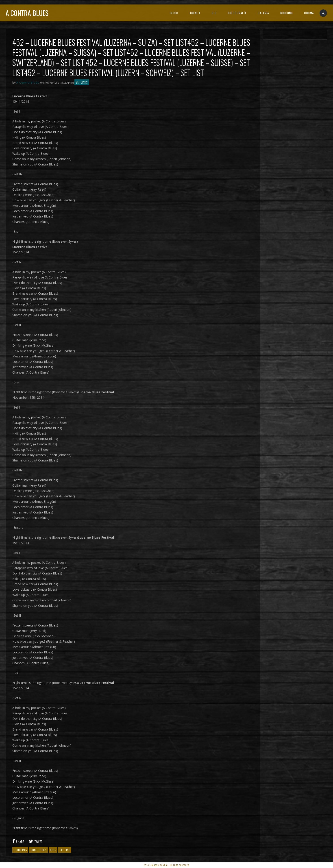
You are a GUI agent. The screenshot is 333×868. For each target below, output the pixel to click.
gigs (53, 850)
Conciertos (38, 850)
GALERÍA (263, 13)
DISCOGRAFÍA (237, 13)
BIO (214, 13)
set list (65, 850)
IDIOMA (309, 13)
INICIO (174, 13)
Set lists (82, 82)
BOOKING (287, 13)
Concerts (20, 850)
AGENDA (195, 13)
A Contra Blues (27, 13)
